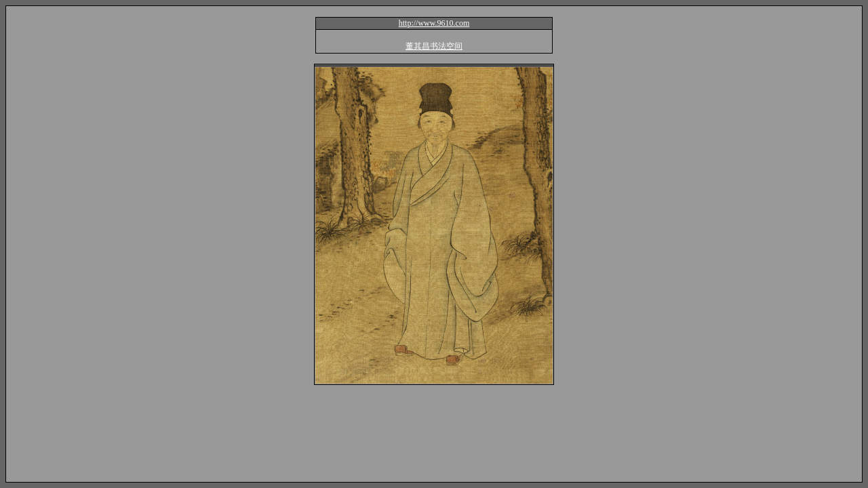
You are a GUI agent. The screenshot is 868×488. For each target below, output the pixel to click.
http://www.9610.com (434, 23)
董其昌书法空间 (434, 46)
